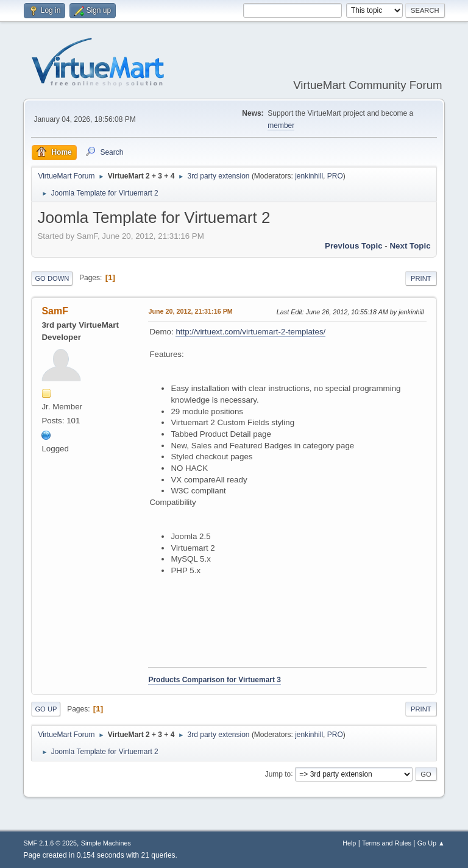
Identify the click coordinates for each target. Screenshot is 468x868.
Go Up (46, 709)
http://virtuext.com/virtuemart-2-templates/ (250, 332)
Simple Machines (106, 843)
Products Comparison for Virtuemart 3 (214, 680)
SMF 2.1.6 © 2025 (50, 843)
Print (421, 278)
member (281, 125)
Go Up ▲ (431, 843)
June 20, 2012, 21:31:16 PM (190, 311)
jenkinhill (309, 176)
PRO (335, 176)
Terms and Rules (387, 843)
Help (349, 843)
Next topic (410, 246)
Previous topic (354, 246)
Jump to (278, 774)
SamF (55, 311)
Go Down (52, 278)
